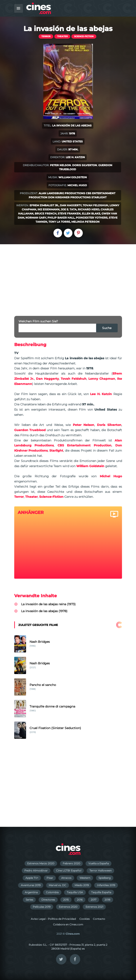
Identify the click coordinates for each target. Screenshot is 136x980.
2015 (66, 900)
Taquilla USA (75, 892)
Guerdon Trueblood (30, 430)
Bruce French (46, 213)
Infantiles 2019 (106, 885)
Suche (107, 328)
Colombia (52, 892)
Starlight (99, 197)
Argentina (31, 892)
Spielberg (105, 878)
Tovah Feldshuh (95, 205)
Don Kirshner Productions (69, 197)
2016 (80, 900)
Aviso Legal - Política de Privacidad (53, 919)
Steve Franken (69, 213)
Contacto (99, 919)
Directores (48, 900)
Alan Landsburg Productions (62, 193)
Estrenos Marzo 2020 (41, 863)
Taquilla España (101, 892)
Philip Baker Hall (61, 218)
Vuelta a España (99, 863)
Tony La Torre (59, 222)
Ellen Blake (91, 213)
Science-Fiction (84, 36)
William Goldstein (73, 177)
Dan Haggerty (71, 205)
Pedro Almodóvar (36, 870)
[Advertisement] (68, 277)
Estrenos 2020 (68, 907)
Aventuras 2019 (31, 885)
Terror (46, 36)
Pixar (50, 878)
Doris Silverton (85, 165)
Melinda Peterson (85, 222)
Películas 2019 (42, 907)
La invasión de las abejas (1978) (44, 611)
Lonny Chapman (102, 379)
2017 (94, 900)
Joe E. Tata (69, 209)
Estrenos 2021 (94, 907)
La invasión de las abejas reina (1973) (48, 604)
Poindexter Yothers (92, 218)
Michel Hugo (77, 185)
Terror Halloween (101, 870)
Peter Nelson (60, 165)
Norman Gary (36, 218)
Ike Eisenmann (48, 209)
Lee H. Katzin (75, 157)
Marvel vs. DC (57, 885)
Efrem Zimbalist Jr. (44, 205)
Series (29, 900)
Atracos (66, 878)
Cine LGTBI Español (69, 870)
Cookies (84, 919)
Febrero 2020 (71, 863)
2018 (107, 900)
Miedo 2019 (82, 885)
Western (85, 878)
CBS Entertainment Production (84, 445)
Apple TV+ (32, 878)
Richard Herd (89, 209)
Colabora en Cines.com (68, 924)
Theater (62, 36)
